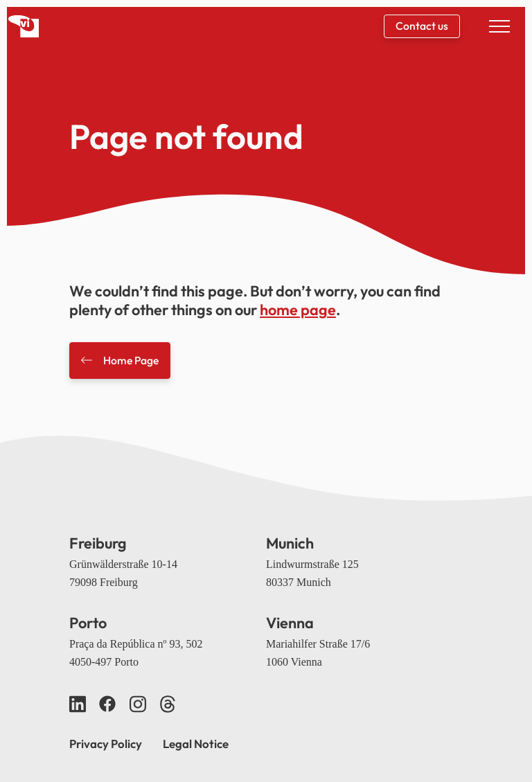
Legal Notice (196, 744)
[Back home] (24, 26)
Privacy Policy (106, 744)
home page (298, 310)
